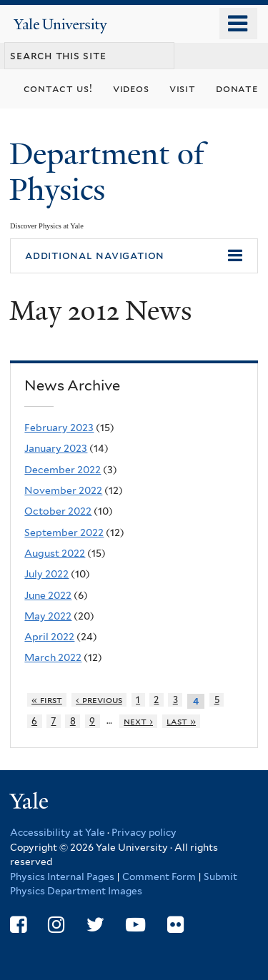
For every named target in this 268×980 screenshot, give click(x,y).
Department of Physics (107, 172)
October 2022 (58, 511)
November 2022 (63, 490)
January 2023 (56, 448)
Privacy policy (144, 832)
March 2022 (53, 657)
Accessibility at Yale (58, 832)
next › (138, 721)
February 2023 (59, 428)
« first (47, 700)
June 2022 (48, 595)
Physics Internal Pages (62, 877)
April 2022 (49, 637)
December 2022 (63, 470)
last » (181, 721)
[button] (134, 256)
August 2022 (55, 553)
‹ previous (99, 700)
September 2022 (64, 532)
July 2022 (46, 574)
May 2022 (48, 616)
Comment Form (159, 877)
